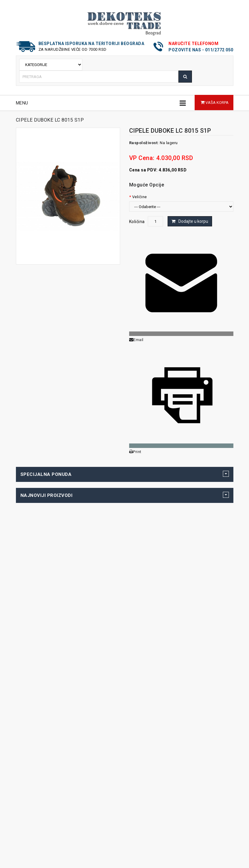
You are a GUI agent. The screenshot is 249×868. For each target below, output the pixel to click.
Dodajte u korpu (193, 221)
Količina (137, 222)
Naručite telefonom (193, 44)
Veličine (140, 197)
